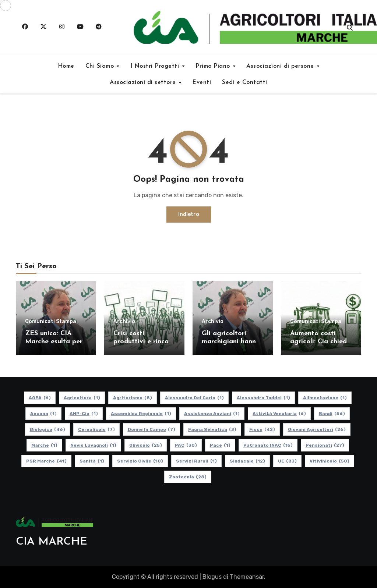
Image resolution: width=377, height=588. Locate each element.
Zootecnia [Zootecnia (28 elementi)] (188, 477)
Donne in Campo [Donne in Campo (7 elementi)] (151, 429)
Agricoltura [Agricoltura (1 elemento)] (82, 398)
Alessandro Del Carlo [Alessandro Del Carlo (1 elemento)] (194, 398)
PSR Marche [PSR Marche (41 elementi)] (46, 461)
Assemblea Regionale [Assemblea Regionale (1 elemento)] (141, 414)
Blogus (212, 577)
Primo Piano (214, 66)
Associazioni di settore (144, 82)
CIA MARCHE (52, 542)
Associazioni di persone (281, 66)
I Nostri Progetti (156, 66)
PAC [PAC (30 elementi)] (186, 445)
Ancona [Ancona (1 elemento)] (43, 414)
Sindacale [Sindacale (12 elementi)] (247, 461)
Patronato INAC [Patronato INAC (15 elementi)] (268, 445)
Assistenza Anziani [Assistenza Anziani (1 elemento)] (212, 414)
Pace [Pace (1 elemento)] (220, 445)
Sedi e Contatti (245, 82)
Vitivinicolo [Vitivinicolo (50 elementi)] (330, 461)
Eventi (202, 82)
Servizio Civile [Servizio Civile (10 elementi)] (140, 461)
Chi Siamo (101, 66)
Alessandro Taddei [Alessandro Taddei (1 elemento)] (263, 398)
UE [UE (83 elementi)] (287, 461)
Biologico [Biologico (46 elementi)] (47, 429)
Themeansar (247, 577)
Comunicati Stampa (51, 322)
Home (66, 66)
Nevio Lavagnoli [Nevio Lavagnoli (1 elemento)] (93, 445)
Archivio (124, 322)
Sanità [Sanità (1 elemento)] (92, 461)
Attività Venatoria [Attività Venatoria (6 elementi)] (279, 414)
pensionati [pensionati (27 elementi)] (325, 445)
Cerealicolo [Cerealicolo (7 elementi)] (96, 429)
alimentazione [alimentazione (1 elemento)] (325, 398)
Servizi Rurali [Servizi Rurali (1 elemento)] (196, 461)
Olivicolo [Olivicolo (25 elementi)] (146, 445)
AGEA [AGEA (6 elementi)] (40, 398)
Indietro (189, 214)
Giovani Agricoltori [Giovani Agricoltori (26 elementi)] (317, 429)
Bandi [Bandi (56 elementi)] (332, 414)
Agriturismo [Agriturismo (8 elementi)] (133, 398)
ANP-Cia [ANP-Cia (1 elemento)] (84, 414)
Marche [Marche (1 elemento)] (44, 445)
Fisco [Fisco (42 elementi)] (262, 429)
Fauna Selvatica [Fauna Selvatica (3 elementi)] (212, 429)
